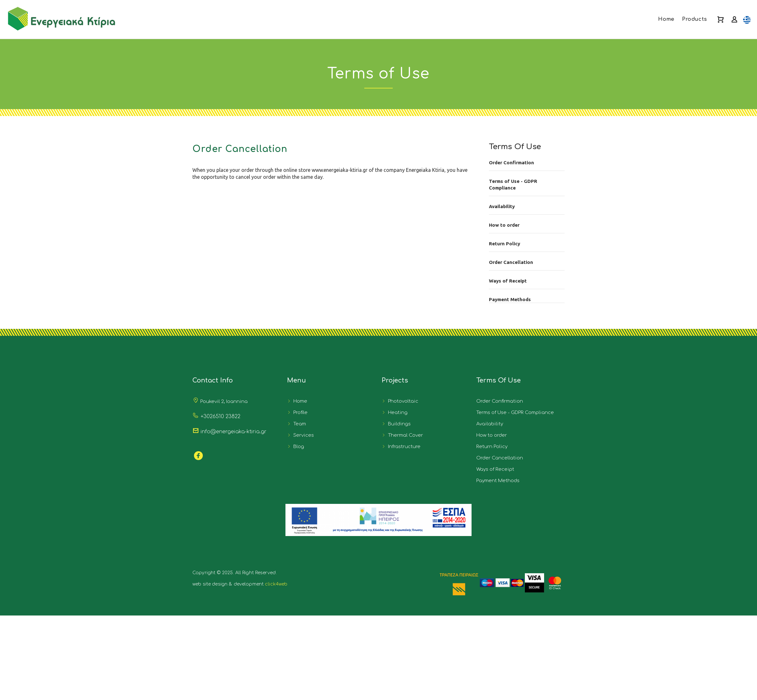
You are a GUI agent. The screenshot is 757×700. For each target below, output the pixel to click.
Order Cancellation (511, 262)
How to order (504, 225)
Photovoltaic (402, 401)
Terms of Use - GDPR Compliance (513, 184)
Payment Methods (510, 299)
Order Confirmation (511, 163)
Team (298, 424)
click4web (276, 584)
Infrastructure (403, 447)
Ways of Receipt (508, 281)
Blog (297, 447)
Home (666, 19)
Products (695, 19)
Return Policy (505, 244)
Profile (299, 413)
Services (302, 435)
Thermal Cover (404, 435)
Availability (502, 206)
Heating (396, 413)
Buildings (398, 424)
